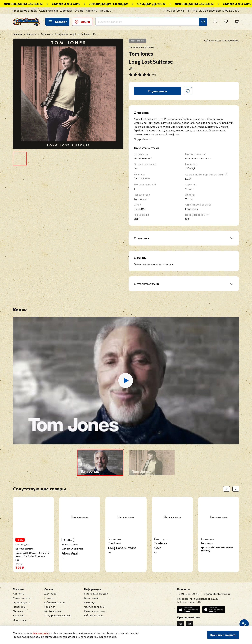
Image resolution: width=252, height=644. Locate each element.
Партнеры (19, 607)
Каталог (57, 22)
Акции (82, 22)
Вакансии (19, 615)
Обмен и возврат (55, 602)
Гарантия (50, 607)
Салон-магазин (48, 11)
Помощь (105, 11)
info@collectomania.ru (217, 594)
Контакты (92, 11)
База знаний (91, 598)
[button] (100, 463)
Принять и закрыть (223, 635)
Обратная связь (94, 615)
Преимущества (22, 602)
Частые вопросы (94, 607)
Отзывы (18, 611)
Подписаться (158, 91)
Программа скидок (25, 11)
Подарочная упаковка (58, 615)
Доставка (66, 11)
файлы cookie (41, 633)
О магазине (20, 620)
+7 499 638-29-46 (173, 11)
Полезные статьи (95, 611)
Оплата (79, 11)
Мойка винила (53, 611)
